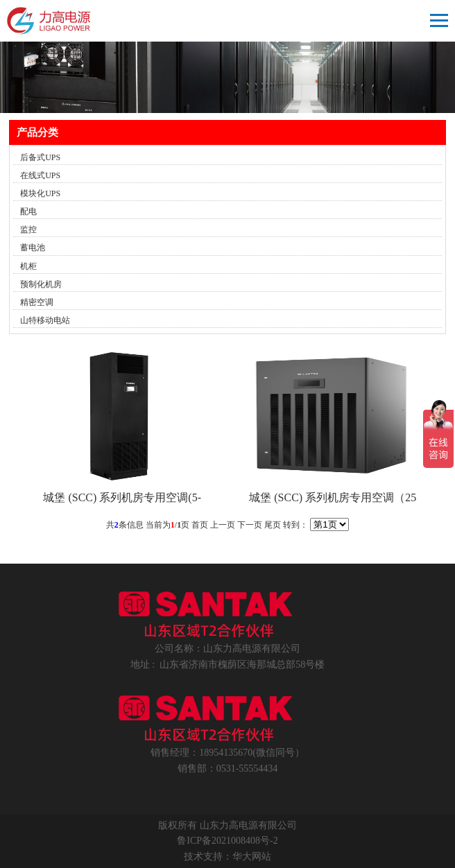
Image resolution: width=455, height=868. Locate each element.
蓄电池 (33, 248)
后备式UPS (40, 157)
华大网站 (252, 857)
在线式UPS (40, 175)
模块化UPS (40, 193)
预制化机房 (41, 284)
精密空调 (37, 302)
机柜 (28, 266)
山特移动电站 (45, 320)
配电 (28, 211)
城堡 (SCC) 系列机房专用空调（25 (333, 497)
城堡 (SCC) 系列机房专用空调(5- (122, 497)
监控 (28, 229)
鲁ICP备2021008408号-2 (227, 841)
